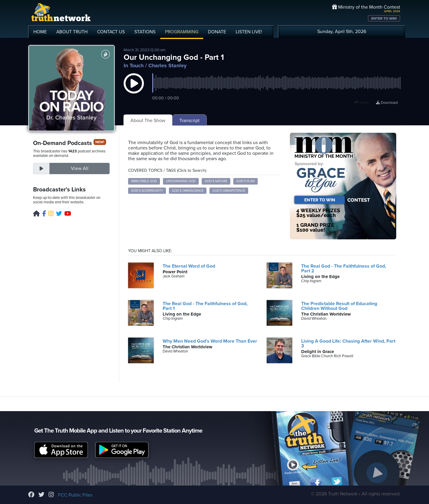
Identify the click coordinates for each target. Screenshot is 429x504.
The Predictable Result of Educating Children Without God (339, 306)
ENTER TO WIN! (384, 18)
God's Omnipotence (229, 191)
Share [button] (362, 103)
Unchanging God (181, 181)
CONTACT (111, 32)
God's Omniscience (188, 191)
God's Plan (245, 181)
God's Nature (216, 181)
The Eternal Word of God (189, 266)
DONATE (217, 32)
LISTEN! (249, 32)
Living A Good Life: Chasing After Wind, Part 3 (348, 344)
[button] (134, 89)
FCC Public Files (75, 495)
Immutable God (144, 181)
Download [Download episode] (387, 103)
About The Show (148, 121)
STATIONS (145, 32)
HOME (40, 32)
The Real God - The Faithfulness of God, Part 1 (205, 306)
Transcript (189, 121)
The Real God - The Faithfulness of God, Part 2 (344, 269)
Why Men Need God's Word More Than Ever (210, 341)
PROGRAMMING (182, 32)
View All (80, 168)
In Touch (134, 65)
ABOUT (72, 32)
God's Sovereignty (147, 191)
